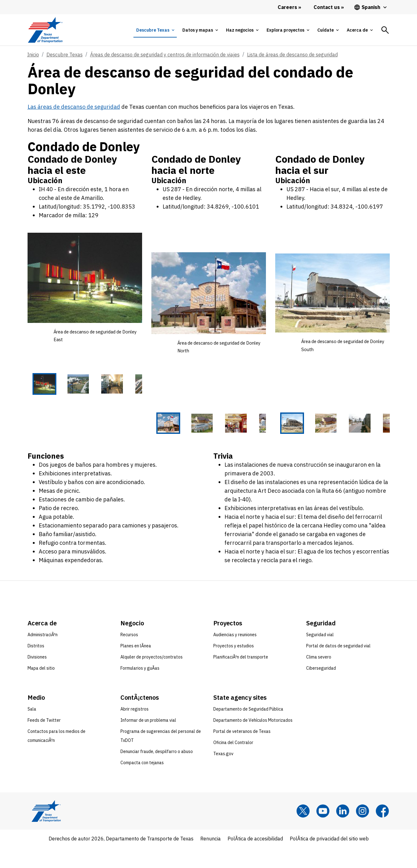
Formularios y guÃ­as (140, 689)
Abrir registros (135, 729)
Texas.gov (223, 774)
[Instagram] (363, 831)
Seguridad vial (320, 655)
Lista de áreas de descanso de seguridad (292, 55)
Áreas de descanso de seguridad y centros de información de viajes (165, 55)
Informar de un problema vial (148, 741)
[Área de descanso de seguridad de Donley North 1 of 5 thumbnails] (160, 434)
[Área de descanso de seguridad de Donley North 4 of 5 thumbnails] (233, 434)
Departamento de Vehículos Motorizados (253, 741)
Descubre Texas (65, 55)
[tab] (155, 30)
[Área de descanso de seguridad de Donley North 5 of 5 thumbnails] (258, 434)
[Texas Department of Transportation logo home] (45, 30)
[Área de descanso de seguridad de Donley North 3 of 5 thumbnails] (209, 434)
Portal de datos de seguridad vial (338, 666)
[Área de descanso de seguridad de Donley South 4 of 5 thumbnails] (357, 434)
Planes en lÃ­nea (136, 666)
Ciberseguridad (321, 689)
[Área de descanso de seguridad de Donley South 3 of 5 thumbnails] (332, 434)
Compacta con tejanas (142, 783)
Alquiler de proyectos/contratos (152, 677)
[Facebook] (382, 831)
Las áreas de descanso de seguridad (74, 107)
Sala (32, 729)
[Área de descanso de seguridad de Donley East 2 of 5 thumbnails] (60, 395)
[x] (303, 831)
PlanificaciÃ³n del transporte (241, 677)
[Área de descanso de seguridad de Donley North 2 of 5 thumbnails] (184, 434)
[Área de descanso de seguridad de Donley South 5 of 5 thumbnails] (381, 434)
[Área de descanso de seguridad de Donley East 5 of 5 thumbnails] (134, 395)
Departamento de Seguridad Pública (248, 729)
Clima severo (319, 677)
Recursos (129, 655)
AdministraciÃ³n (43, 655)
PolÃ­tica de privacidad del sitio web (329, 859)
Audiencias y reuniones (235, 655)
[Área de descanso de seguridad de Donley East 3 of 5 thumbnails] (85, 395)
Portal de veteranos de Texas (242, 752)
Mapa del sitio (41, 689)
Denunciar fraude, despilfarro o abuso (157, 772)
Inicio (33, 55)
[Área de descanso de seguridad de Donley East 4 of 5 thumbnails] (109, 395)
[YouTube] (323, 831)
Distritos (36, 666)
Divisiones (37, 677)
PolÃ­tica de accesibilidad (255, 859)
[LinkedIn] (343, 831)
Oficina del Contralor (233, 763)
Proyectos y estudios (234, 666)
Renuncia (211, 859)
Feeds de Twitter (44, 741)
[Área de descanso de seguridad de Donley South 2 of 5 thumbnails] (308, 434)
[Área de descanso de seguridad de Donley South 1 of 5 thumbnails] (284, 434)
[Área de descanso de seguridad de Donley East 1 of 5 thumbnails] (36, 395)
